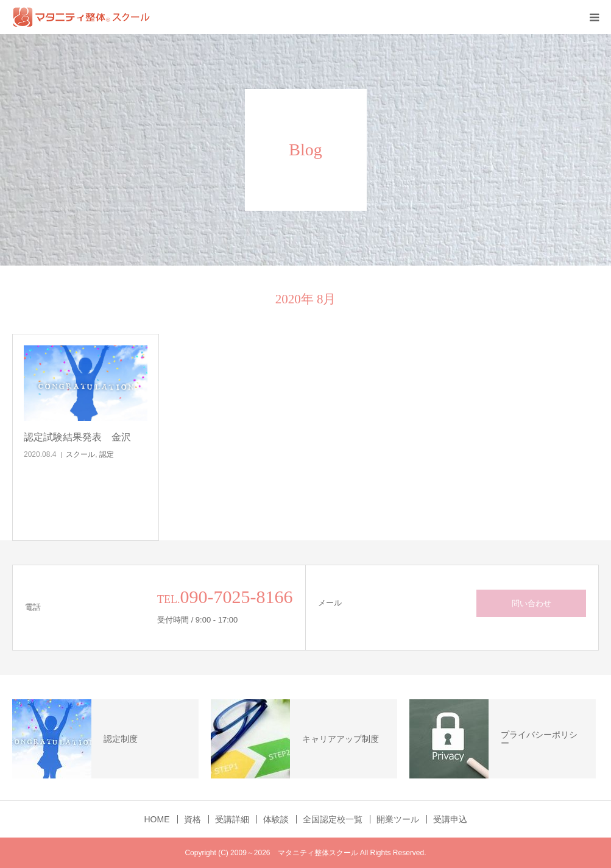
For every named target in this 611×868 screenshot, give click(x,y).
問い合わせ (532, 603)
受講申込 (450, 819)
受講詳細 (232, 819)
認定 (107, 454)
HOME (157, 819)
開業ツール (398, 819)
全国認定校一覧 (333, 819)
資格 (192, 819)
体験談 (276, 819)
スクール (80, 454)
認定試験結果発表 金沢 (77, 437)
